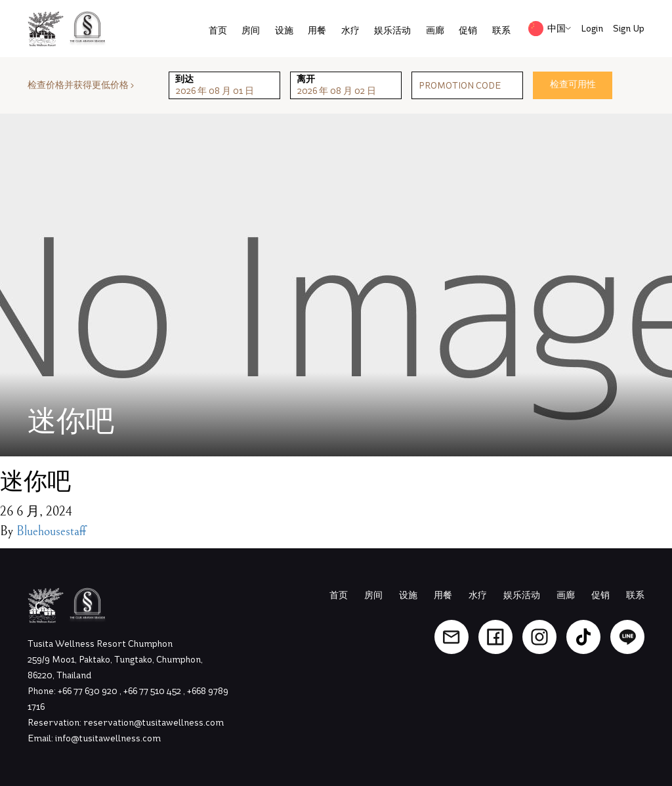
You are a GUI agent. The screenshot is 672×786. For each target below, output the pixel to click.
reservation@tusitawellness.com (154, 723)
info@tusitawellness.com (108, 738)
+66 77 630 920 (89, 691)
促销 (468, 31)
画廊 (435, 31)
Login (592, 29)
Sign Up (629, 29)
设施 (284, 31)
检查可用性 (573, 84)
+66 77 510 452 (153, 691)
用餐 (317, 31)
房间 (251, 31)
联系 (501, 31)
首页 (218, 31)
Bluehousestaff (51, 532)
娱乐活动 (392, 31)
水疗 (350, 31)
